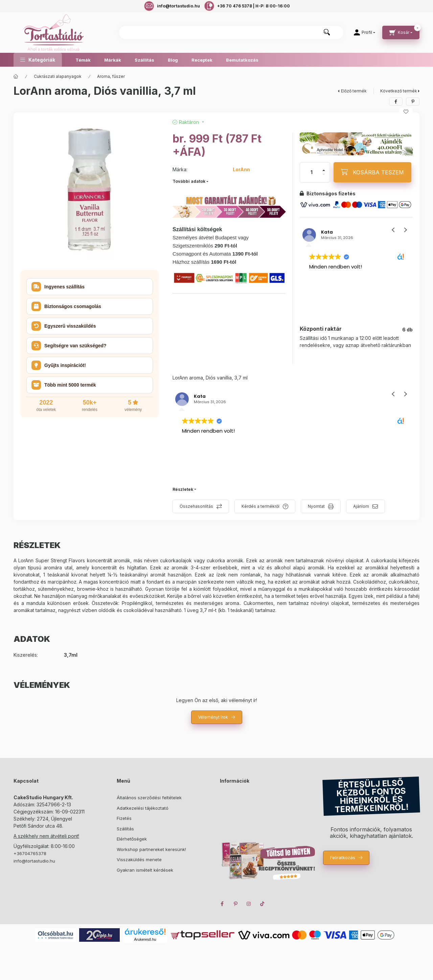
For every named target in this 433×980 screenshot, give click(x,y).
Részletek (183, 489)
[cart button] (401, 32)
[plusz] (324, 170)
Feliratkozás (343, 857)
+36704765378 (30, 853)
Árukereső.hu (145, 939)
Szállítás (144, 60)
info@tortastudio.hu (34, 861)
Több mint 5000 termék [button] (64, 385)
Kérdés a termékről (260, 506)
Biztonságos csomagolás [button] (66, 306)
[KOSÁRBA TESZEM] (372, 172)
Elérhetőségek (132, 839)
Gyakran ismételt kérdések (145, 870)
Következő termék (399, 91)
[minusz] (324, 174)
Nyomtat (316, 506)
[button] (38, 60)
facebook (222, 904)
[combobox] (231, 32)
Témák (83, 60)
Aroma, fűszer (111, 76)
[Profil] (364, 32)
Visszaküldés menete (139, 859)
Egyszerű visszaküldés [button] (64, 326)
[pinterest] (413, 102)
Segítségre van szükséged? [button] (69, 346)
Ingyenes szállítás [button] (58, 287)
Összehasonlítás (196, 506)
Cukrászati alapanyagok (58, 76)
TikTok (263, 904)
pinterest (235, 904)
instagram (249, 904)
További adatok (189, 181)
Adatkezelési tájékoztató (143, 808)
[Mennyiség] (312, 172)
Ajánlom (361, 506)
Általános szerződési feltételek (149, 798)
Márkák (113, 60)
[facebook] (396, 102)
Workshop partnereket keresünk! (151, 849)
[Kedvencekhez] (406, 112)
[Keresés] (327, 32)
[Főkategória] (16, 77)
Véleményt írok (213, 717)
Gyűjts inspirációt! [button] (59, 365)
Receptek (202, 60)
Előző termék (354, 91)
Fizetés (124, 818)
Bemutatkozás (242, 60)
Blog (173, 60)
